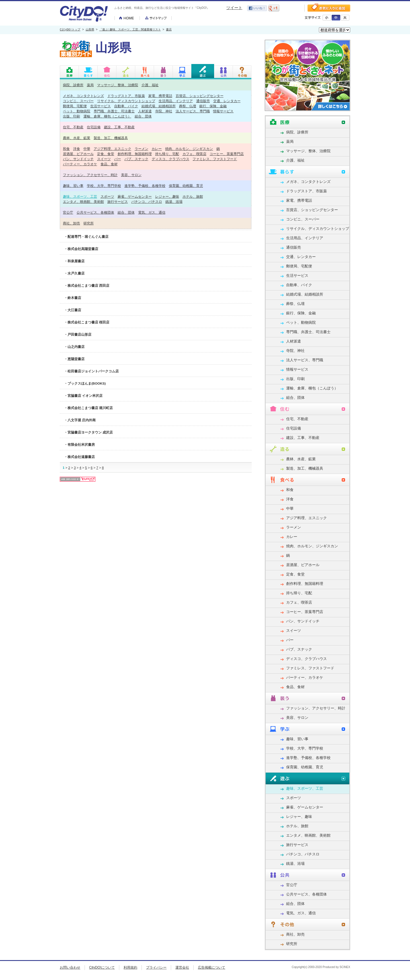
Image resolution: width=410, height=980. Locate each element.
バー (118, 159)
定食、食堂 (106, 154)
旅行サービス (118, 202)
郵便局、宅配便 (75, 106)
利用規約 (130, 967)
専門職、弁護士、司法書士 (114, 111)
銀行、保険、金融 (213, 106)
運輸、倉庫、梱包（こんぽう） (107, 116)
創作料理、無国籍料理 (135, 154)
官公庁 (68, 212)
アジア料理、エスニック (112, 149)
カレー (157, 149)
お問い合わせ (70, 967)
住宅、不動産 (73, 127)
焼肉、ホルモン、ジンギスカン (189, 149)
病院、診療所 (73, 85)
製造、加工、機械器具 (111, 138)
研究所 (89, 223)
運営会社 (182, 967)
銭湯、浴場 (174, 202)
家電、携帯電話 (160, 96)
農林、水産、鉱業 (77, 138)
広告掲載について (212, 967)
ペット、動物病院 (77, 111)
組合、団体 (143, 116)
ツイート (234, 8)
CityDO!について (102, 967)
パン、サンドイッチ (78, 159)
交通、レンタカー (227, 101)
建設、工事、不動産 (119, 127)
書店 (169, 30)
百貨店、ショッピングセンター (200, 96)
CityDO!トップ (70, 30)
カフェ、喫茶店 (194, 154)
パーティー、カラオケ (80, 164)
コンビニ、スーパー (78, 101)
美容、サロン (131, 175)
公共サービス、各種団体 (95, 212)
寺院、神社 (164, 111)
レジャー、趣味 (167, 196)
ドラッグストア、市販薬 (126, 96)
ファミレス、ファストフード (215, 159)
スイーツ (104, 159)
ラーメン (142, 149)
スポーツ (107, 196)
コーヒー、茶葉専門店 (227, 154)
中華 (87, 149)
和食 (66, 149)
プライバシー (156, 967)
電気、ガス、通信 (152, 212)
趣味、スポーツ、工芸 (80, 196)
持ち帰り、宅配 (167, 154)
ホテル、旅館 (193, 196)
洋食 (77, 149)
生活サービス (101, 106)
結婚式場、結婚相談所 (159, 106)
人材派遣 (145, 111)
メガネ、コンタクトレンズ (83, 96)
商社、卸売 (71, 223)
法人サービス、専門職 (193, 111)
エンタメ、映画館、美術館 (83, 202)
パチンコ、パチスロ (147, 202)
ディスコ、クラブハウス (171, 159)
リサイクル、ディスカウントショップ (126, 101)
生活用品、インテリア (176, 101)
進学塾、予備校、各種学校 (145, 186)
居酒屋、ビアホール (78, 154)
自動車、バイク (126, 106)
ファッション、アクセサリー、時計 (90, 175)
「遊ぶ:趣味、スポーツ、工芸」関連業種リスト (130, 30)
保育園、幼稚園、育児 (186, 186)
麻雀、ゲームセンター (135, 196)
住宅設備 (94, 127)
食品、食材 (109, 164)
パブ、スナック (136, 159)
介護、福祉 (150, 85)
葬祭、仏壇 (188, 106)
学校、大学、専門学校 (104, 186)
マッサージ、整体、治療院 (118, 85)
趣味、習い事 (73, 186)
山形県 (90, 30)
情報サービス (223, 111)
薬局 (90, 85)
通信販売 (203, 101)
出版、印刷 (71, 116)
